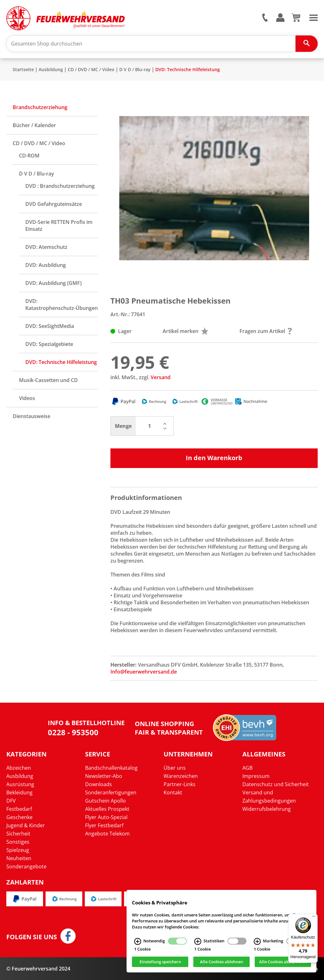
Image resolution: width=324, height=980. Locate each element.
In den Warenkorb (214, 458)
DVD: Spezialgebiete (49, 344)
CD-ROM (29, 156)
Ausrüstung (20, 784)
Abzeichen (19, 768)
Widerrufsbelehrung (267, 809)
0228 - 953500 (73, 732)
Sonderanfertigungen (111, 792)
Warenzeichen (181, 776)
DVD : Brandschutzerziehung (60, 186)
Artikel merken (186, 331)
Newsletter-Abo (104, 776)
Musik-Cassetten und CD (48, 380)
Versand (161, 377)
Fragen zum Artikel (266, 331)
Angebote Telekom (107, 834)
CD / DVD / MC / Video (91, 69)
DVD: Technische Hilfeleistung (188, 69)
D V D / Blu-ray (135, 69)
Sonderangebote (26, 866)
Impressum (256, 776)
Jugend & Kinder (26, 825)
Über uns (175, 768)
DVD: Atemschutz (46, 247)
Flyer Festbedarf (104, 825)
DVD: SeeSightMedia (50, 326)
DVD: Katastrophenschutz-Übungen (62, 305)
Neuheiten (19, 858)
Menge (123, 426)
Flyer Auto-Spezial (106, 817)
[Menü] (314, 918)
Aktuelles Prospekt (107, 809)
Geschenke (19, 817)
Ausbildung (51, 69)
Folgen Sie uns (32, 937)
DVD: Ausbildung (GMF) (53, 283)
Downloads (99, 784)
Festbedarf (19, 809)
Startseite (23, 69)
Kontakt (173, 792)
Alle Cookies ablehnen (221, 962)
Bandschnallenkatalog (111, 768)
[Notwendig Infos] (138, 941)
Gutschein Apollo (106, 801)
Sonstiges (18, 842)
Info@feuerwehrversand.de (144, 672)
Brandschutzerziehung (40, 107)
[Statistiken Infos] (198, 941)
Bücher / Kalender (34, 125)
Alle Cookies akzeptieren (283, 962)
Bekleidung (19, 792)
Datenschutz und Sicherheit (276, 784)
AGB (247, 768)
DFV (11, 801)
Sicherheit (18, 834)
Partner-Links (180, 784)
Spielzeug (18, 850)
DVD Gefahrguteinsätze (54, 204)
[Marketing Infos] (257, 941)
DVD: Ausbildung (46, 265)
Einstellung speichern (160, 962)
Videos (27, 398)
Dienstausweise (31, 416)
